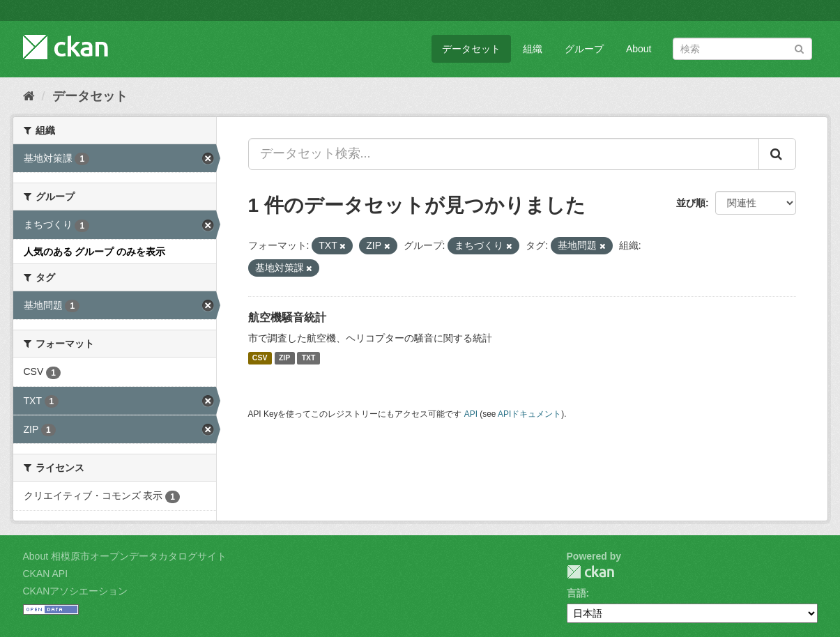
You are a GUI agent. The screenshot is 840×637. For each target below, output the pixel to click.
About (639, 49)
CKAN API (46, 574)
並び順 (691, 203)
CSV (260, 358)
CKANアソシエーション (76, 591)
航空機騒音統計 (287, 317)
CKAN (590, 572)
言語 (576, 593)
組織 (533, 49)
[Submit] (799, 48)
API (471, 414)
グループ (584, 49)
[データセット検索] (742, 49)
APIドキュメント (529, 414)
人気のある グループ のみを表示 (95, 252)
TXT (309, 358)
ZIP (284, 358)
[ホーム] (29, 96)
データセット (471, 49)
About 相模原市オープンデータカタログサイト (125, 556)
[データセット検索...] (504, 154)
